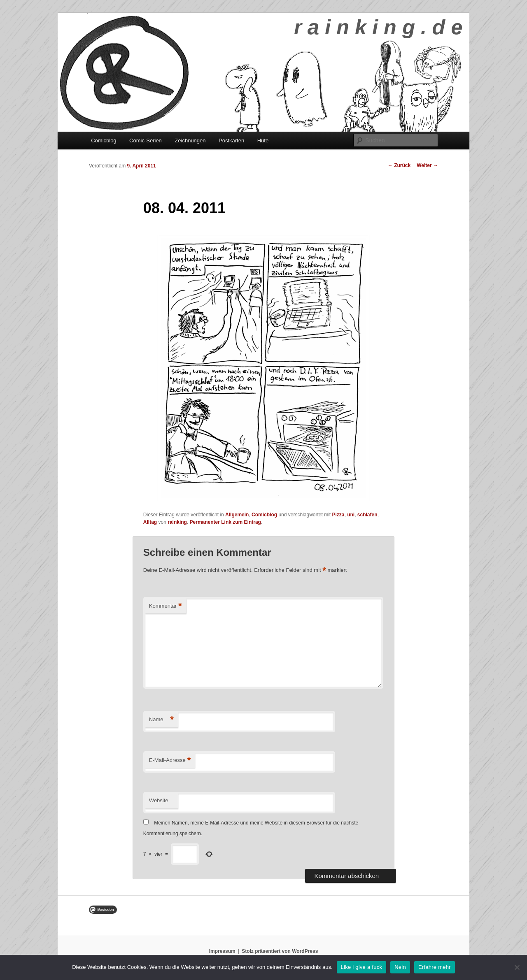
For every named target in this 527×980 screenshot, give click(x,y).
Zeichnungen (190, 140)
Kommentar (166, 606)
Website (159, 800)
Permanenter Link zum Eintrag (225, 522)
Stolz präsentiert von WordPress (280, 951)
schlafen (367, 515)
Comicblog (104, 140)
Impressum (222, 951)
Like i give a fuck (362, 967)
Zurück (399, 165)
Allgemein (237, 515)
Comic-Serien (146, 140)
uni (351, 515)
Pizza (338, 515)
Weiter (427, 165)
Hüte (263, 140)
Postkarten (231, 140)
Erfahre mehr (435, 967)
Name (161, 720)
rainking (177, 522)
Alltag (150, 522)
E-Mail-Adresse (170, 761)
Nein (400, 967)
